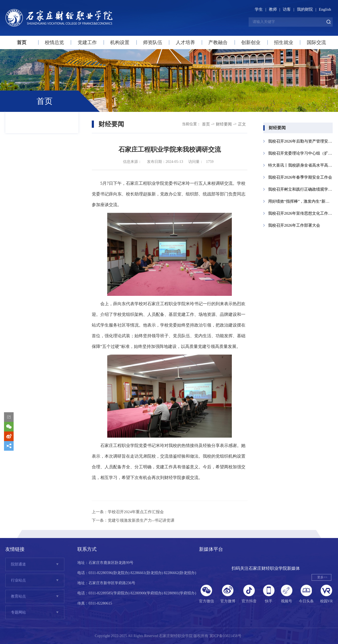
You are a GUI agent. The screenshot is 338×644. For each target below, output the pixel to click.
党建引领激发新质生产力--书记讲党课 (141, 520)
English (325, 9)
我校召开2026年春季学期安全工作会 (300, 177)
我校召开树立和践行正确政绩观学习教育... (300, 189)
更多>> (322, 577)
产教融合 (218, 42)
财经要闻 (224, 124)
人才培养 (185, 42)
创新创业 (251, 42)
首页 (22, 42)
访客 (287, 9)
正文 (242, 124)
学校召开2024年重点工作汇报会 (136, 512)
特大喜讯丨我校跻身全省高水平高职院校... (300, 165)
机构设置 (120, 42)
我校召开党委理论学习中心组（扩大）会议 (300, 153)
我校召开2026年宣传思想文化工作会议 (300, 213)
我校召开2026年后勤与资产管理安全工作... (300, 141)
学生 (259, 9)
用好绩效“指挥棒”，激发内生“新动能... (300, 201)
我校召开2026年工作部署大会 (294, 225)
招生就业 (284, 42)
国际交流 (316, 42)
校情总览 (54, 42)
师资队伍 (153, 42)
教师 (273, 9)
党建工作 (87, 42)
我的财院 (305, 9)
